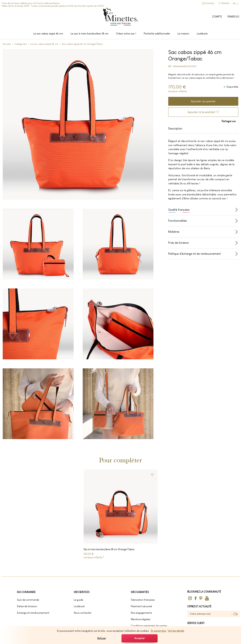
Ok (235, 615)
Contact (210, 3)
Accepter (140, 638)
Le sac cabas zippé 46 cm (44, 45)
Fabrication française (143, 601)
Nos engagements (141, 614)
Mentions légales (141, 621)
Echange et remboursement (33, 614)
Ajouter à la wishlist (201, 113)
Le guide (79, 601)
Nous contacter (83, 614)
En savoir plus (158, 631)
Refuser (102, 638)
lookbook (79, 608)
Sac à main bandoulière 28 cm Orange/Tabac (109, 550)
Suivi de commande (28, 601)
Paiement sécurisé (141, 608)
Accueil (7, 45)
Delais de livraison (27, 608)
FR (234, 4)
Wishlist (225, 3)
